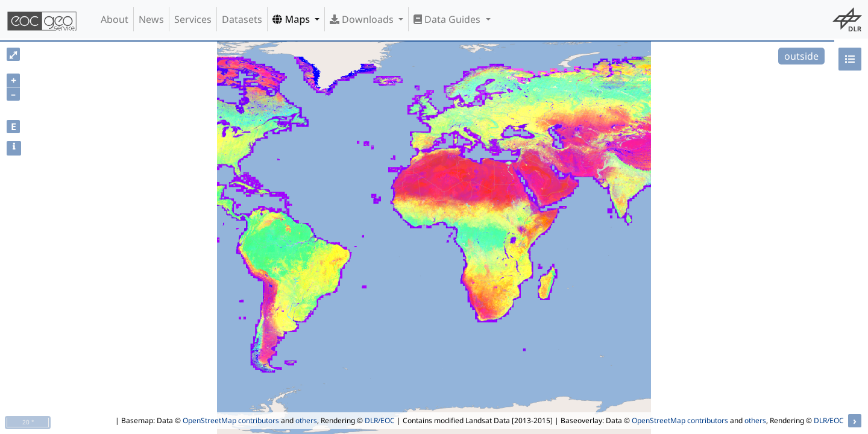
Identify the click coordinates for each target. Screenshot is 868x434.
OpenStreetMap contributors (231, 420)
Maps (292, 19)
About (115, 19)
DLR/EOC (380, 420)
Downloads (363, 19)
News (151, 19)
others (306, 420)
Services (193, 19)
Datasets (242, 19)
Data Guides (448, 19)
